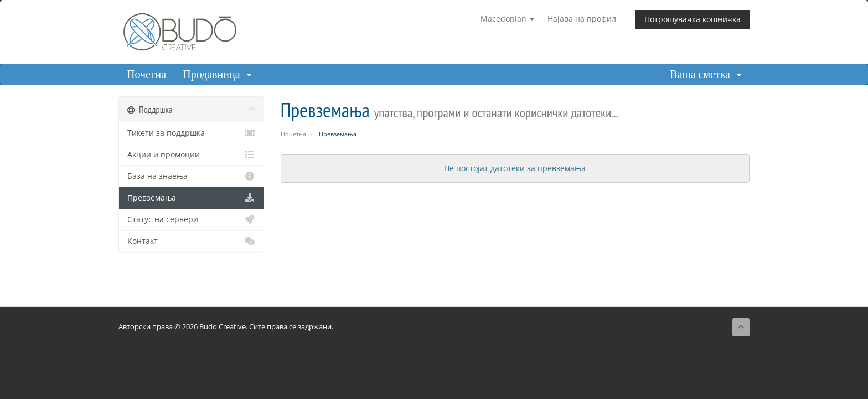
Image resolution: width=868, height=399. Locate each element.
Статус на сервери (191, 219)
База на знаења (191, 176)
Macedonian (507, 19)
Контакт (191, 241)
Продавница (217, 74)
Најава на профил (582, 19)
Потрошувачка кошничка (693, 19)
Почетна (146, 74)
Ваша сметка (706, 74)
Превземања (191, 198)
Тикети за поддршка (191, 133)
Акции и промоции (191, 155)
